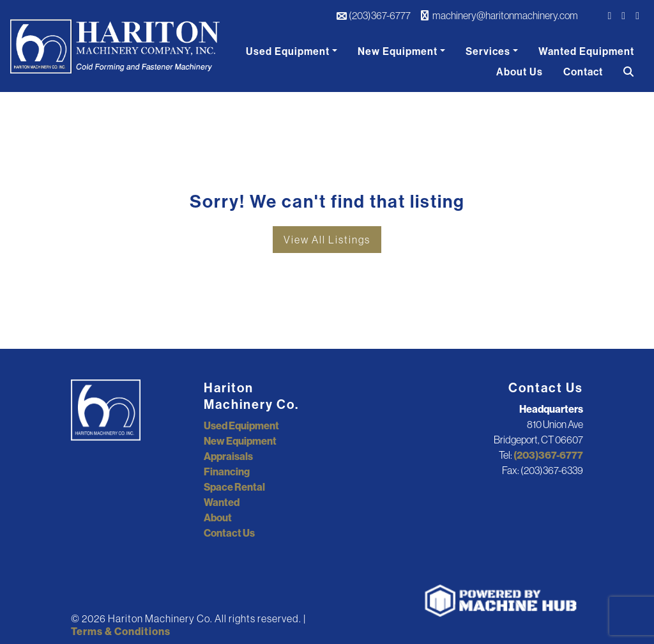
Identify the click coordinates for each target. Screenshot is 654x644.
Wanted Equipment (586, 51)
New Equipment (398, 51)
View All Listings (327, 240)
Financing (227, 471)
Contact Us (229, 533)
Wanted (222, 502)
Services (488, 51)
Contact (583, 72)
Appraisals (228, 456)
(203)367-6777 (373, 15)
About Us (520, 72)
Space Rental (234, 487)
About (218, 517)
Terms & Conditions (121, 631)
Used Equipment (288, 51)
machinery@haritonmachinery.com (499, 15)
